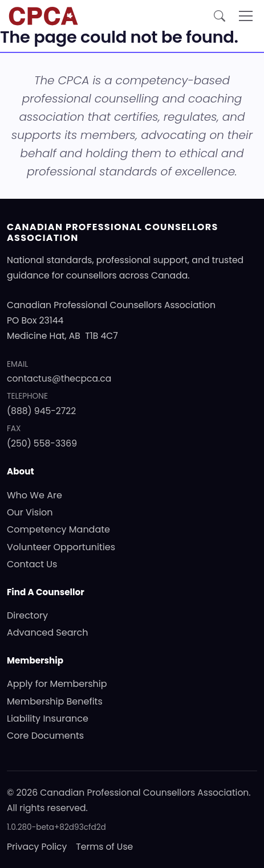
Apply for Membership (57, 684)
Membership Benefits (55, 701)
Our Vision (30, 512)
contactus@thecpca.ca (59, 378)
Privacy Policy (37, 847)
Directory (27, 615)
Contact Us (32, 564)
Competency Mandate (58, 529)
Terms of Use (104, 847)
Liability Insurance (48, 718)
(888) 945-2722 (41, 411)
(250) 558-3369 (42, 443)
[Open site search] (220, 16)
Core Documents (45, 736)
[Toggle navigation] (246, 16)
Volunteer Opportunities (61, 547)
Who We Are (34, 495)
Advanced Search (47, 632)
